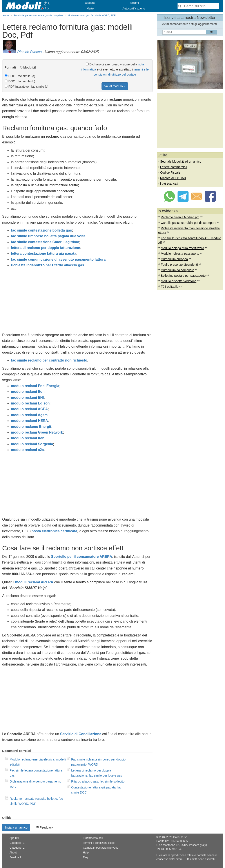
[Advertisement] (77, 301)
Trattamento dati (93, 838)
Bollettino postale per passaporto (183, 276)
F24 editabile (170, 287)
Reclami (134, 3)
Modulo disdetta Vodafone (179, 281)
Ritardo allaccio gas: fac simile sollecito (98, 781)
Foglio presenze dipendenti (179, 265)
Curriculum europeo (174, 259)
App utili (14, 838)
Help (86, 853)
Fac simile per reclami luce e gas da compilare (38, 15)
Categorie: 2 (17, 848)
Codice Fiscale (170, 172)
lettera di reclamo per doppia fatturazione (45, 248)
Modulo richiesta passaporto (180, 254)
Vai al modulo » (115, 86)
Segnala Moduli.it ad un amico (181, 161)
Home (6, 15)
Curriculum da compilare (178, 270)
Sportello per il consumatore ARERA (82, 557)
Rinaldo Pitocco (29, 52)
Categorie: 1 (17, 843)
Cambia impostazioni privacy (100, 848)
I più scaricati (169, 184)
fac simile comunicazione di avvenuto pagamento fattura (58, 259)
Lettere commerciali (174, 167)
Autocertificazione (134, 8)
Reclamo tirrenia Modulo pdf (180, 217)
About (13, 853)
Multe (90, 8)
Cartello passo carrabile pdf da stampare (189, 223)
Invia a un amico (16, 827)
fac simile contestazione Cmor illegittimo (45, 242)
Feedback (44, 827)
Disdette (90, 3)
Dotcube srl (180, 837)
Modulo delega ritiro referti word (182, 248)
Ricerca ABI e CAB (173, 178)
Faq (85, 857)
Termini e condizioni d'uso (99, 843)
